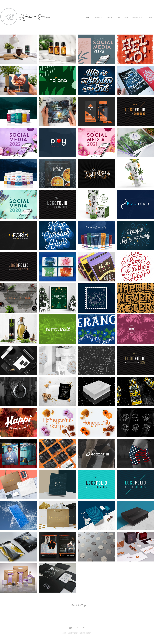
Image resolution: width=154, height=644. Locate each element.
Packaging (137, 17)
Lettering (123, 17)
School (151, 17)
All (88, 17)
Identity (98, 17)
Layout (110, 17)
